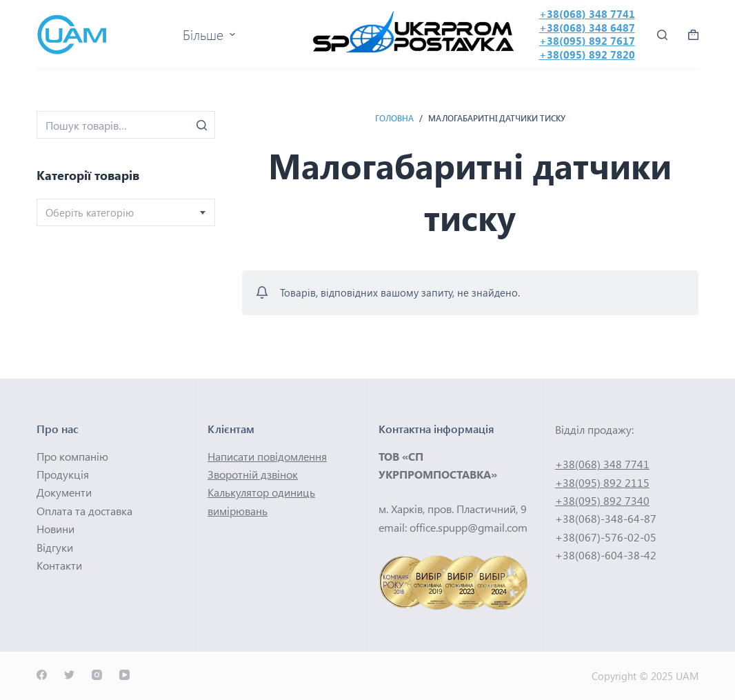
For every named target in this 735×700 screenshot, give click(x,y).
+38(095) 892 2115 (602, 482)
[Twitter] (69, 675)
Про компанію (72, 456)
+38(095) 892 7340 (602, 500)
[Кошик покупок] (693, 35)
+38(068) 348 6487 (587, 28)
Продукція (63, 474)
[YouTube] (124, 675)
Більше (211, 34)
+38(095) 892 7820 (587, 54)
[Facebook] (42, 675)
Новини (56, 529)
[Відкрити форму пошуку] (662, 35)
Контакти (59, 565)
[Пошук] (201, 125)
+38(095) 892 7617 (587, 41)
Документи (64, 492)
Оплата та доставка (84, 511)
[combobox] (126, 212)
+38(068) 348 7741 (587, 14)
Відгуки (55, 547)
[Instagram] (97, 675)
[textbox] (126, 212)
